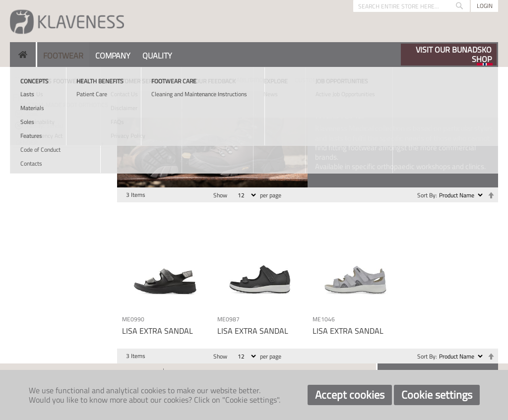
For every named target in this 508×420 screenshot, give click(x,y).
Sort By (426, 195)
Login (485, 6)
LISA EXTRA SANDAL (158, 331)
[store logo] (67, 21)
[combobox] (412, 6)
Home (18, 79)
